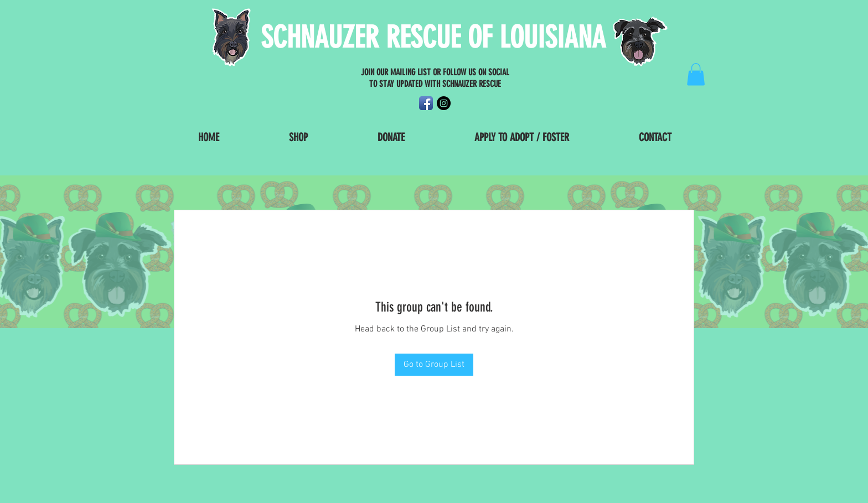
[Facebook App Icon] (426, 103)
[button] (696, 74)
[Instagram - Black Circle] (444, 103)
